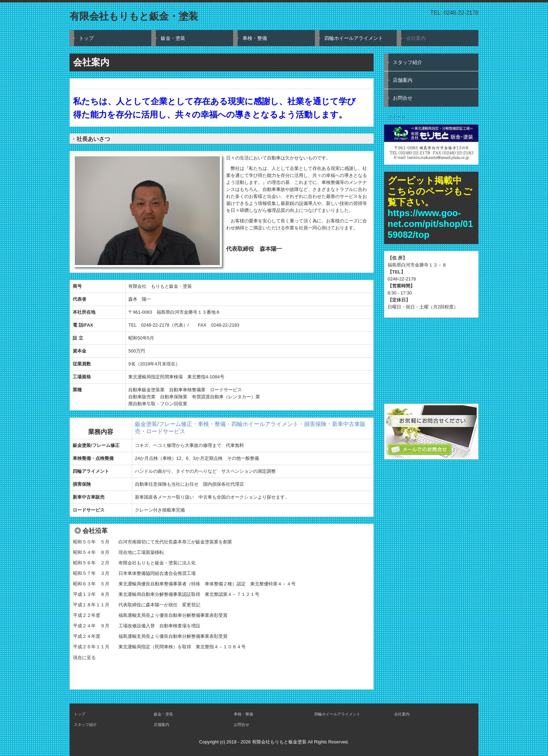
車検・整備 (255, 38)
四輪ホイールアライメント (354, 38)
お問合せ (403, 98)
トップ (86, 38)
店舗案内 (403, 80)
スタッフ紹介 (408, 62)
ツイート (397, 117)
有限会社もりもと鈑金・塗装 (134, 16)
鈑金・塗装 (173, 38)
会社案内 (416, 38)
